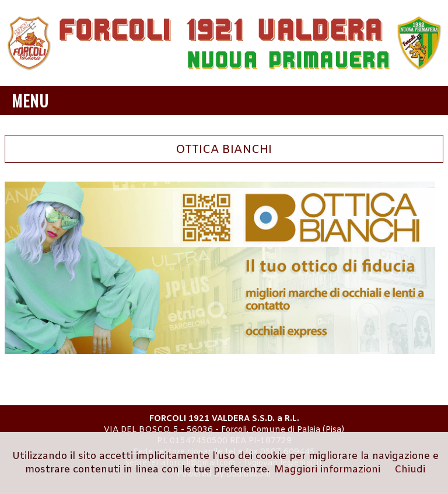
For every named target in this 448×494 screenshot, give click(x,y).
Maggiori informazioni (327, 470)
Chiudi (410, 470)
